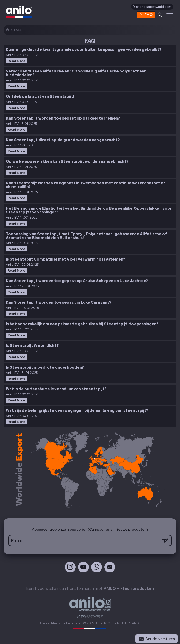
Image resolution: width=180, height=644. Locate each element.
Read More (16, 61)
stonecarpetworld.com (152, 7)
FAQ (146, 15)
